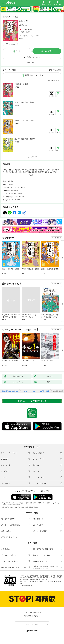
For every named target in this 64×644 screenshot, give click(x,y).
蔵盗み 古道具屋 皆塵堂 (25, 121)
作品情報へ (31, 62)
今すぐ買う (49, 51)
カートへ (19, 51)
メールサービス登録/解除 (11, 525)
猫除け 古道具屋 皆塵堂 (25, 102)
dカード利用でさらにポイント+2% (29, 36)
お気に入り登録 (56, 70)
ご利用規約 (5, 549)
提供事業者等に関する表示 (43, 549)
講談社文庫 (14, 191)
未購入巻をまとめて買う (34, 75)
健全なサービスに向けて (42, 555)
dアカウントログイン (9, 537)
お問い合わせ (6, 531)
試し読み (12, 44)
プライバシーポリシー (10, 555)
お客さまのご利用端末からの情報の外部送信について (46, 567)
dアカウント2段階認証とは (11, 561)
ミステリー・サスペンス (19, 187)
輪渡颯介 (22, 21)
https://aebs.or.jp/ (27, 585)
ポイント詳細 (25, 32)
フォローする (27, 21)
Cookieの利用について (42, 561)
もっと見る (56, 238)
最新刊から (58, 80)
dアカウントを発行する (32, 612)
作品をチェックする (34, 57)
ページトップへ (32, 624)
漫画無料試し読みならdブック (10, 391)
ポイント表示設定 (40, 531)
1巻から (50, 80)
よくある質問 (38, 525)
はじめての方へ (9, 519)
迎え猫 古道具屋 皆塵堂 (25, 139)
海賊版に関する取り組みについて (14, 567)
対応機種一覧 (38, 519)
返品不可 (22, 38)
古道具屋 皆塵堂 (21, 84)
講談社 (11, 184)
